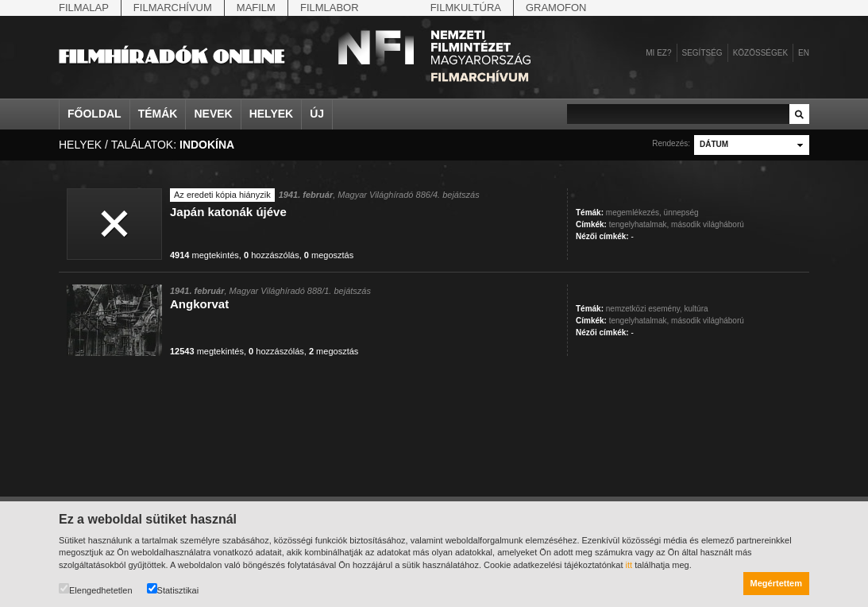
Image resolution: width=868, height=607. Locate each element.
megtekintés (204, 255)
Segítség (702, 53)
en (804, 53)
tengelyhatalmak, (639, 224)
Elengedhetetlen (96, 589)
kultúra (696, 309)
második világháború (708, 224)
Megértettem (776, 583)
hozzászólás (272, 255)
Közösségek (760, 53)
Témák (158, 114)
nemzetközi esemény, (644, 309)
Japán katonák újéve (228, 212)
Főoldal (95, 114)
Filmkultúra (466, 8)
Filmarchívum (173, 8)
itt (629, 565)
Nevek (213, 114)
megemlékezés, (634, 213)
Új (317, 114)
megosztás (329, 255)
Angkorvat (199, 304)
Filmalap (84, 8)
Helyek (272, 114)
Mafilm (256, 8)
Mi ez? (658, 53)
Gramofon (556, 8)
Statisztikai (173, 589)
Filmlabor (330, 8)
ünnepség (681, 213)
